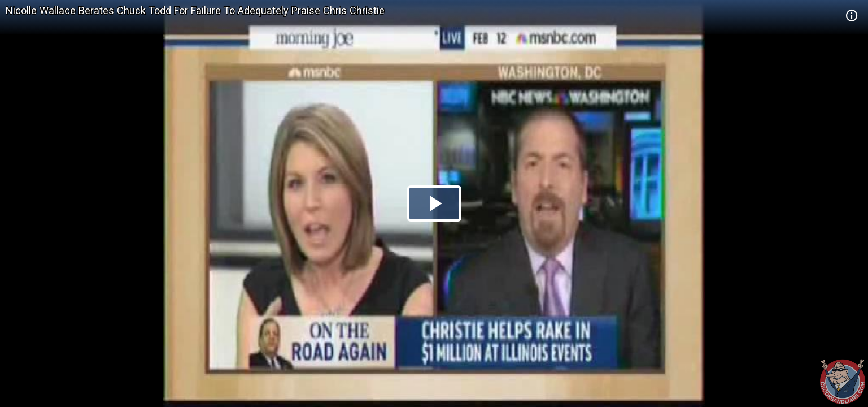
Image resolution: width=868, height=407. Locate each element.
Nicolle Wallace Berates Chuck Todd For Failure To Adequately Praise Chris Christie (195, 10)
